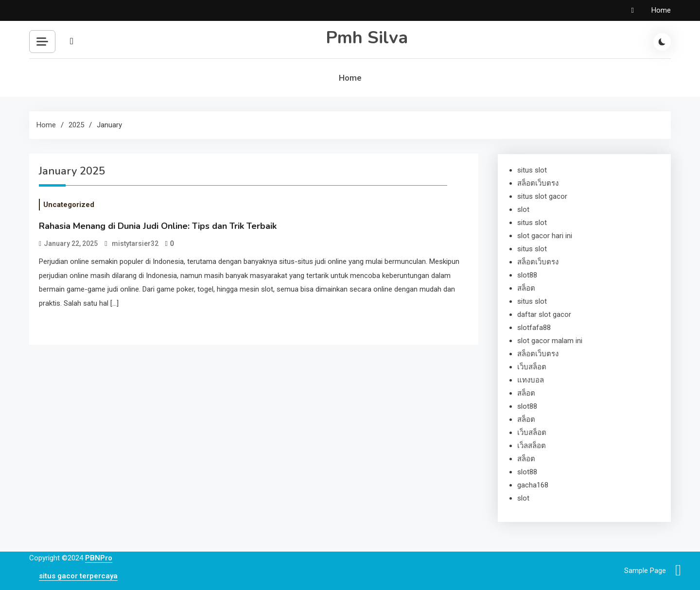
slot (523, 209)
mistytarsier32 (135, 243)
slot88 (527, 275)
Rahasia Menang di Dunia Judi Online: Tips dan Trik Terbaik (158, 226)
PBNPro (99, 558)
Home (661, 10)
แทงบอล (531, 380)
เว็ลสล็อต (532, 446)
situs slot (532, 170)
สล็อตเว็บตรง (538, 183)
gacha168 (533, 485)
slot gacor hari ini (545, 236)
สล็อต (526, 288)
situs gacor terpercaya (78, 576)
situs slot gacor (542, 196)
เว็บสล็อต (532, 367)
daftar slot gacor (544, 314)
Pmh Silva (367, 38)
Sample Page (645, 571)
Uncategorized (69, 205)
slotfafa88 (534, 328)
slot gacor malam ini (550, 341)
